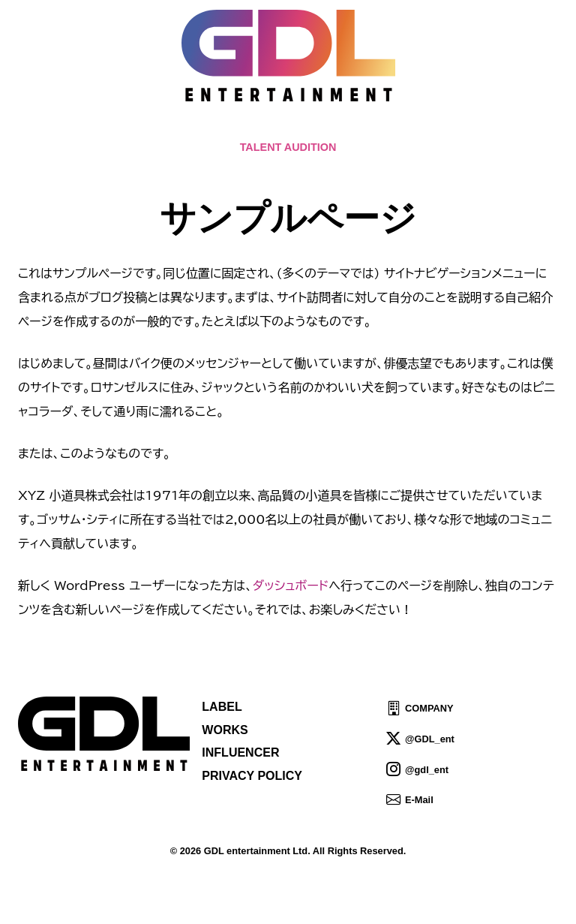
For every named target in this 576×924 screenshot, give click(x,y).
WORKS (225, 730)
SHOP (456, 128)
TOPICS (178, 128)
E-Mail (419, 800)
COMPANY (429, 708)
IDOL (407, 128)
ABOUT (291, 128)
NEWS (235, 128)
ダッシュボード (291, 585)
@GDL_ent (430, 739)
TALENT (353, 128)
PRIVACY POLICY (252, 776)
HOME (121, 128)
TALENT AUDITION (288, 147)
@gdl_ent (427, 769)
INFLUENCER (240, 752)
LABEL (222, 707)
